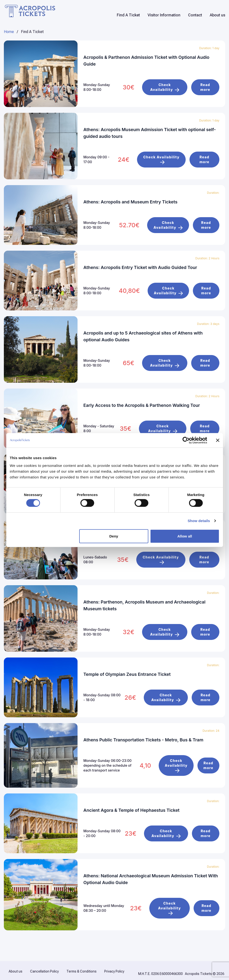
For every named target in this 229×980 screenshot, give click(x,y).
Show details (199, 521)
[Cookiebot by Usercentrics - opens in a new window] (186, 440)
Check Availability (165, 87)
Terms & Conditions (82, 965)
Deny (114, 536)
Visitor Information (164, 15)
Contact (195, 15)
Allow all (185, 536)
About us (217, 15)
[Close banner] (218, 440)
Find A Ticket (128, 15)
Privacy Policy (114, 965)
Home (9, 32)
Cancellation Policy (44, 965)
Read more (205, 87)
